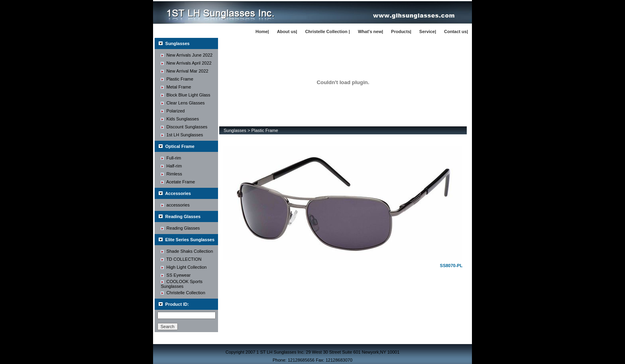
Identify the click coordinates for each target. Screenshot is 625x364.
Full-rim (171, 158)
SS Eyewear (176, 275)
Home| (262, 31)
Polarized (173, 111)
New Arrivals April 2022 (186, 63)
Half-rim (171, 166)
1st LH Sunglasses (182, 135)
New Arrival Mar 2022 (184, 71)
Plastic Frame (177, 79)
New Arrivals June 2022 (187, 55)
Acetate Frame (178, 182)
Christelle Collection (183, 293)
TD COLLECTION (181, 259)
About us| (287, 31)
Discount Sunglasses (184, 127)
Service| (428, 31)
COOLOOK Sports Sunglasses (182, 284)
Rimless (171, 174)
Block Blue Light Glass (185, 95)
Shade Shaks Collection (187, 251)
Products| (401, 31)
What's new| (370, 31)
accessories (175, 205)
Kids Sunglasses (180, 119)
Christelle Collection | (327, 31)
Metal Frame (176, 87)
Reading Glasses (180, 228)
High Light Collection (184, 267)
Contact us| (456, 31)
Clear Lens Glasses (183, 103)
